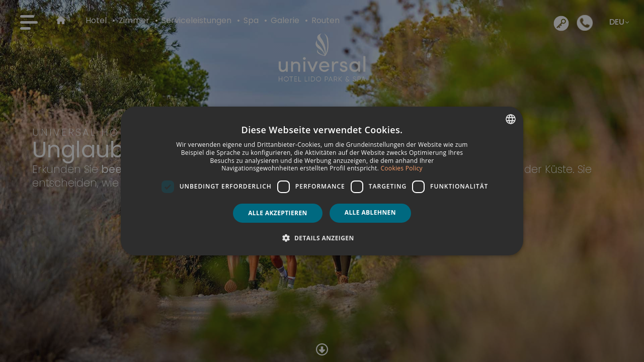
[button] (322, 238)
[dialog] (322, 181)
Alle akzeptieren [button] (278, 213)
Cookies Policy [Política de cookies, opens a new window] (401, 168)
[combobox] (511, 119)
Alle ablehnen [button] (370, 212)
